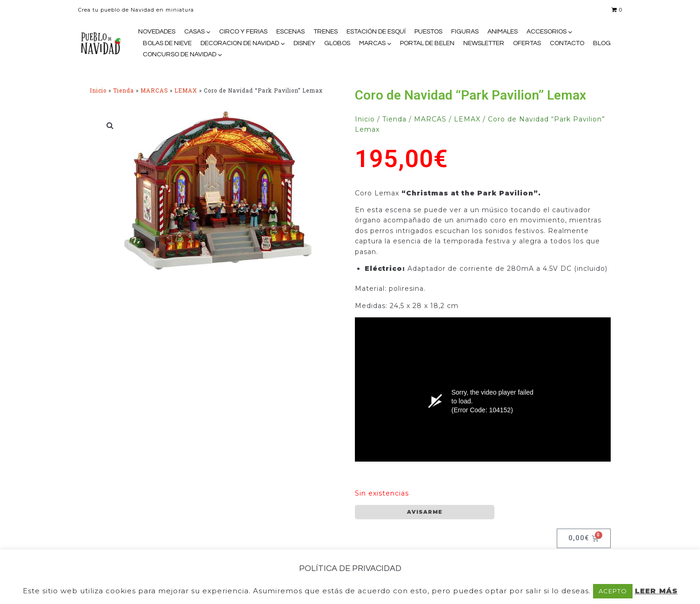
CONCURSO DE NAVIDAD (180, 54)
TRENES (326, 32)
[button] (111, 125)
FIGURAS (465, 32)
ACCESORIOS (547, 32)
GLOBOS (337, 43)
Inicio (98, 91)
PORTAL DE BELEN (427, 43)
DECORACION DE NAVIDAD (240, 43)
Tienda (123, 91)
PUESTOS (428, 32)
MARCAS (372, 43)
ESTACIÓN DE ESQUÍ (376, 32)
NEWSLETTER (484, 43)
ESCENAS (290, 32)
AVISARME (425, 512)
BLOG (602, 43)
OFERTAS (527, 43)
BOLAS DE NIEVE (167, 43)
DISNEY (304, 43)
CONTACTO (567, 43)
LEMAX (186, 91)
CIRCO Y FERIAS (243, 32)
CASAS (194, 32)
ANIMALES (503, 32)
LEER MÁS (656, 591)
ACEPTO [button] (613, 591)
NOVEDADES (157, 32)
